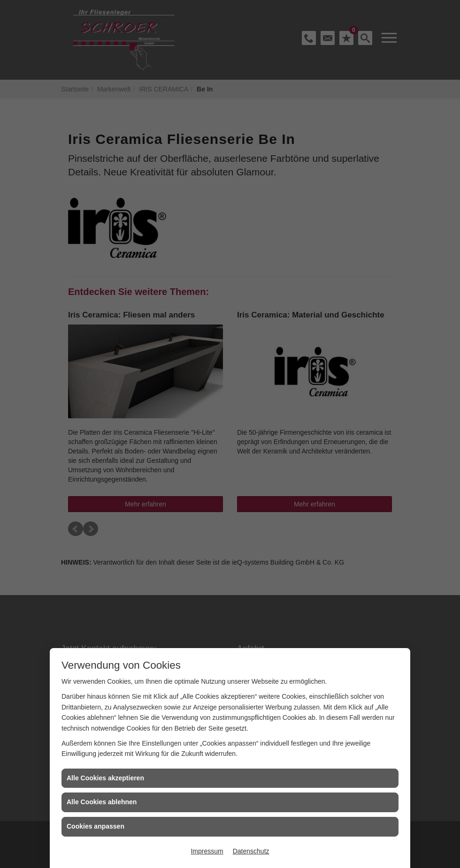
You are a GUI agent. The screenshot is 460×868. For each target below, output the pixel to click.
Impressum (207, 851)
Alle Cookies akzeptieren (105, 778)
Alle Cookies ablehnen (102, 802)
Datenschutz (251, 851)
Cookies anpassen (96, 826)
